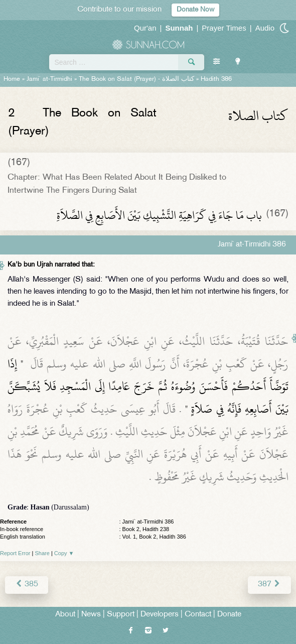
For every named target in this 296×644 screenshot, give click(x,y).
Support (121, 615)
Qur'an (145, 28)
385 (27, 585)
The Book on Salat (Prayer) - (136, 79)
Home (12, 79)
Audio (265, 28)
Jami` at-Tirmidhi (49, 79)
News (91, 615)
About (65, 615)
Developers (160, 615)
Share (42, 553)
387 (269, 585)
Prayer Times (224, 28)
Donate (229, 615)
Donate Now (195, 10)
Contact (198, 615)
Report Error (15, 553)
